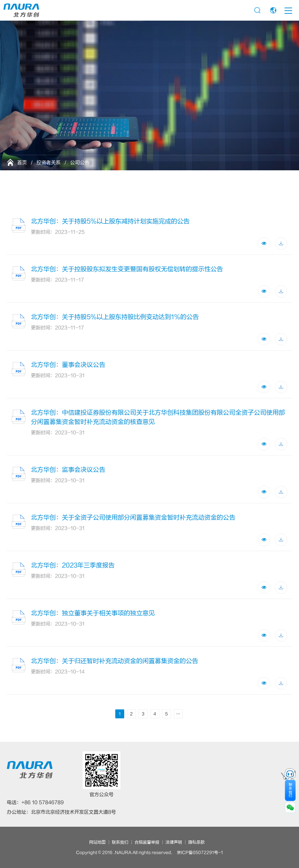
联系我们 (120, 842)
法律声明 (174, 842)
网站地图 (97, 842)
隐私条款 (196, 842)
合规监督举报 (147, 842)
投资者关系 (49, 163)
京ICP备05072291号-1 (200, 853)
